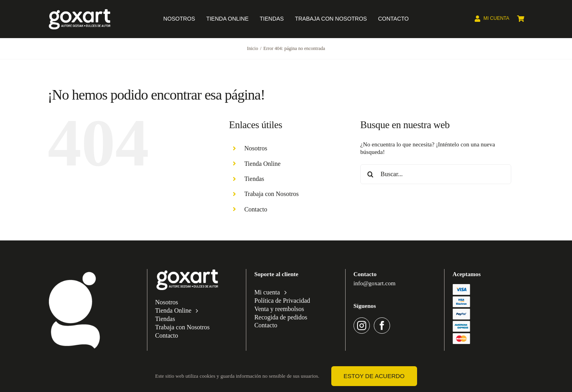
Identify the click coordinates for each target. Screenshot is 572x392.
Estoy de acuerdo (374, 376)
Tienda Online (262, 164)
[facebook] (382, 326)
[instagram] (362, 326)
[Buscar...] (436, 174)
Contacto (256, 209)
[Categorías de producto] (74, 272)
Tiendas (254, 179)
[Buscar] (370, 174)
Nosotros (256, 148)
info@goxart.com (375, 283)
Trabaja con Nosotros (272, 194)
